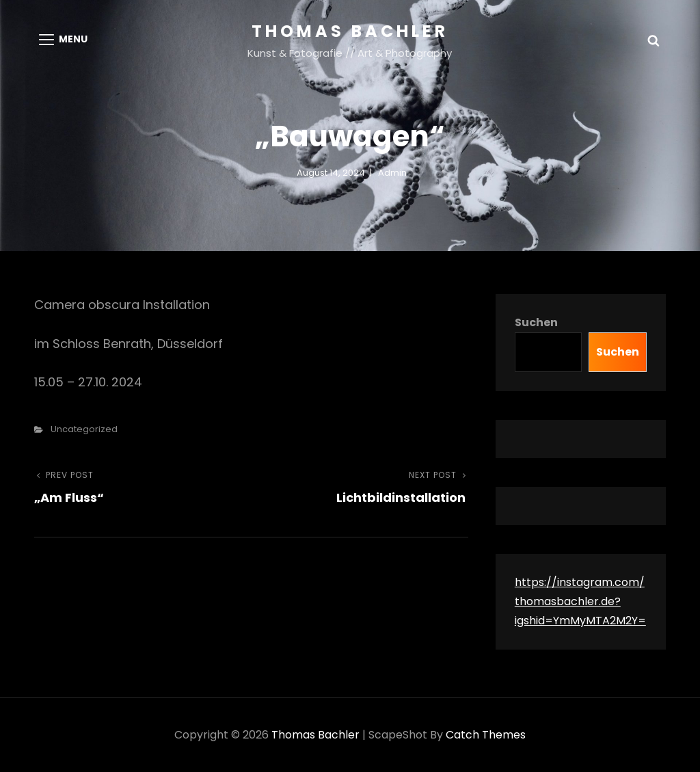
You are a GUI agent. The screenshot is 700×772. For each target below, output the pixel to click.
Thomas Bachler (350, 31)
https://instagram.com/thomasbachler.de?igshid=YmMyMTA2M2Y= (580, 601)
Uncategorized (84, 429)
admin (392, 173)
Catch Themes (486, 735)
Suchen (536, 322)
